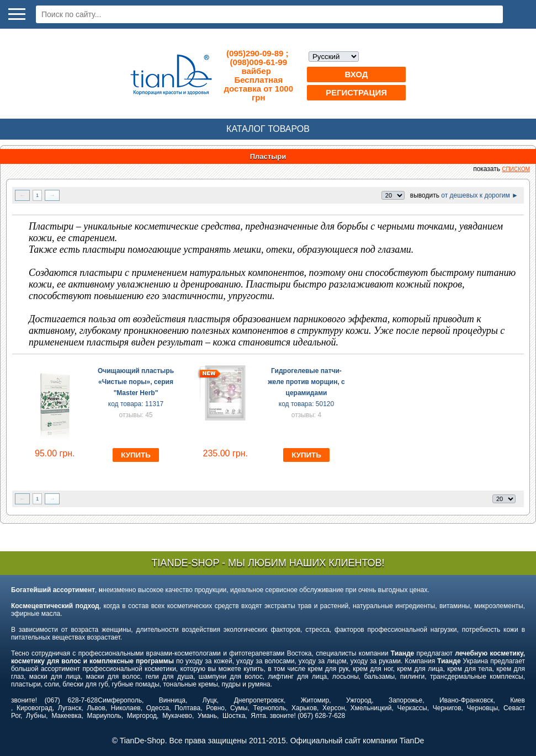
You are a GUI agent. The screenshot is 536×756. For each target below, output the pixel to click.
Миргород (142, 716)
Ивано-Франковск (466, 700)
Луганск (70, 708)
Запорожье (405, 700)
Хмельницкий (371, 708)
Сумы (239, 708)
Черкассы (412, 708)
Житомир (315, 700)
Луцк (210, 700)
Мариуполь (104, 716)
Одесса (158, 708)
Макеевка (66, 716)
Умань (207, 716)
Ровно (215, 708)
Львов (96, 708)
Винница (172, 700)
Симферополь (120, 700)
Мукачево (177, 716)
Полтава (187, 708)
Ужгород (359, 700)
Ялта (258, 716)
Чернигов (447, 708)
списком (516, 169)
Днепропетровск (259, 700)
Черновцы (483, 708)
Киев (518, 700)
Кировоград (35, 708)
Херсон (334, 708)
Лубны (36, 716)
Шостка (234, 716)
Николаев (126, 708)
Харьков (304, 708)
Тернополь (269, 708)
